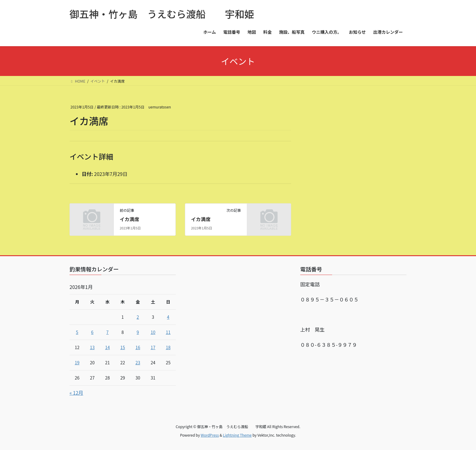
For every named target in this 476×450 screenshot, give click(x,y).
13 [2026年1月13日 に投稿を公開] (92, 347)
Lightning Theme (237, 435)
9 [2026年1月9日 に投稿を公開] (138, 332)
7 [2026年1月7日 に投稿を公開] (107, 332)
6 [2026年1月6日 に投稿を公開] (92, 332)
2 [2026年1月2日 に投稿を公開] (138, 317)
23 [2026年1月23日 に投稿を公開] (138, 362)
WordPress (210, 435)
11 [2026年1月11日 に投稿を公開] (168, 332)
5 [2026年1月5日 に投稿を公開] (77, 332)
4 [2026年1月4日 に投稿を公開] (168, 317)
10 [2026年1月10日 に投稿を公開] (153, 332)
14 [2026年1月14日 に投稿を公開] (107, 347)
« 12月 (76, 393)
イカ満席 (129, 219)
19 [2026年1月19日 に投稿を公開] (77, 362)
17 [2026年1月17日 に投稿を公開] (153, 347)
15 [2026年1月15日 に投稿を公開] (123, 347)
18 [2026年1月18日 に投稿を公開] (168, 347)
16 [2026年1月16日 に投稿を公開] (138, 347)
